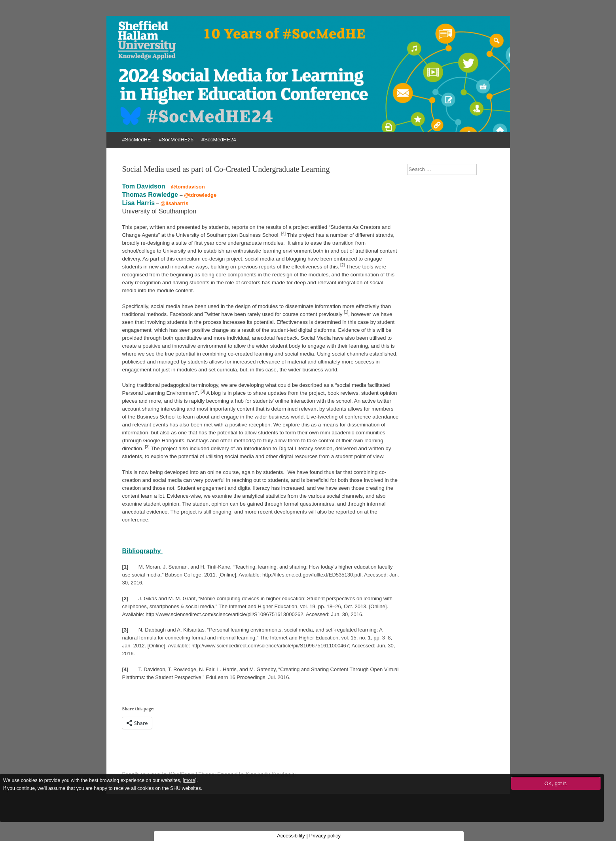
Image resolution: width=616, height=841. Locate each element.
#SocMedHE (137, 140)
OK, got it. (556, 783)
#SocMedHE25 (176, 140)
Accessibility (291, 836)
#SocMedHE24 (219, 140)
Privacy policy (325, 836)
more (190, 780)
